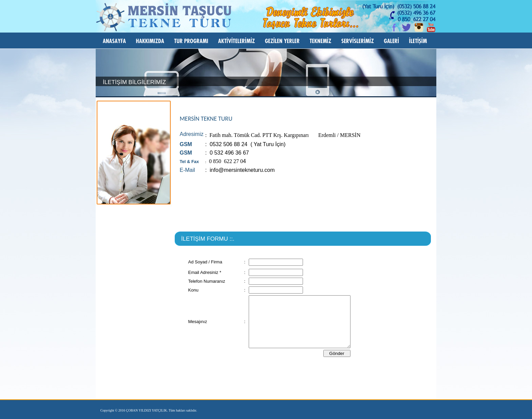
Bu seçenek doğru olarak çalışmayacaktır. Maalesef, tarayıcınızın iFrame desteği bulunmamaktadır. (303, 323)
